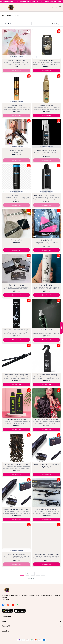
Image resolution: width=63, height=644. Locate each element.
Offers (61, 328)
